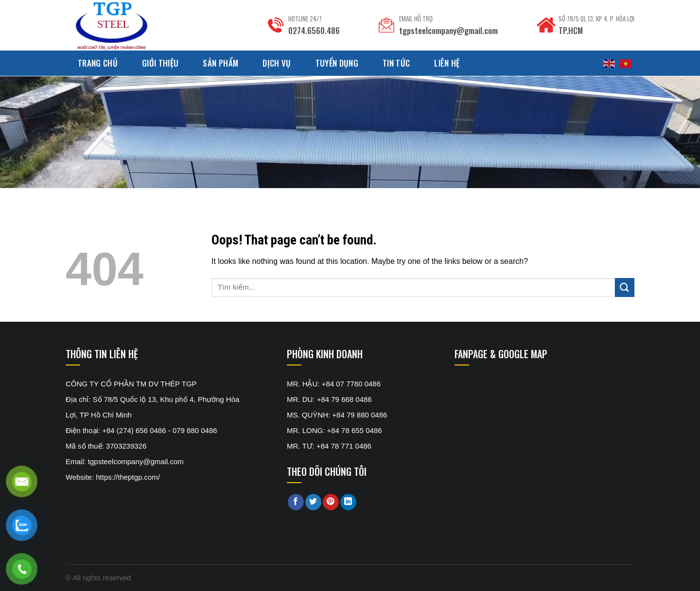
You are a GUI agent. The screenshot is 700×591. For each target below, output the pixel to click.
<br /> (527, 413)
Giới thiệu (160, 63)
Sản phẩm (220, 63)
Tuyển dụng (337, 63)
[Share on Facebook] (296, 502)
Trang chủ (98, 63)
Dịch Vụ (277, 63)
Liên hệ (447, 63)
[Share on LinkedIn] (348, 502)
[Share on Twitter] (313, 502)
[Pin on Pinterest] (331, 502)
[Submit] (625, 287)
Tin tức (396, 63)
